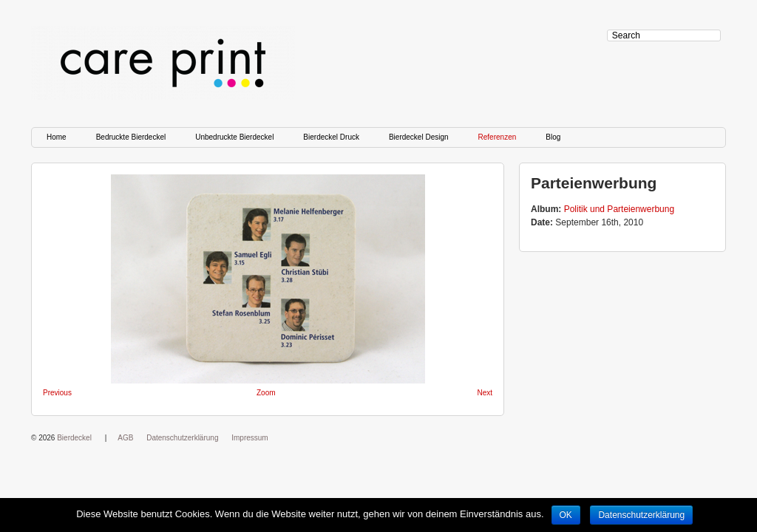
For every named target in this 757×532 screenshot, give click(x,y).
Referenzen (498, 137)
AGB (125, 438)
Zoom (266, 393)
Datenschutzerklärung (182, 438)
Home (57, 137)
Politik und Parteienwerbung (619, 209)
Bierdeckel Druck (331, 137)
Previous (57, 393)
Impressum (249, 438)
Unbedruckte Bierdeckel (234, 137)
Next (485, 393)
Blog (553, 137)
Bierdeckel (74, 438)
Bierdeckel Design (419, 137)
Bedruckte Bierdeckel (131, 137)
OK (566, 515)
